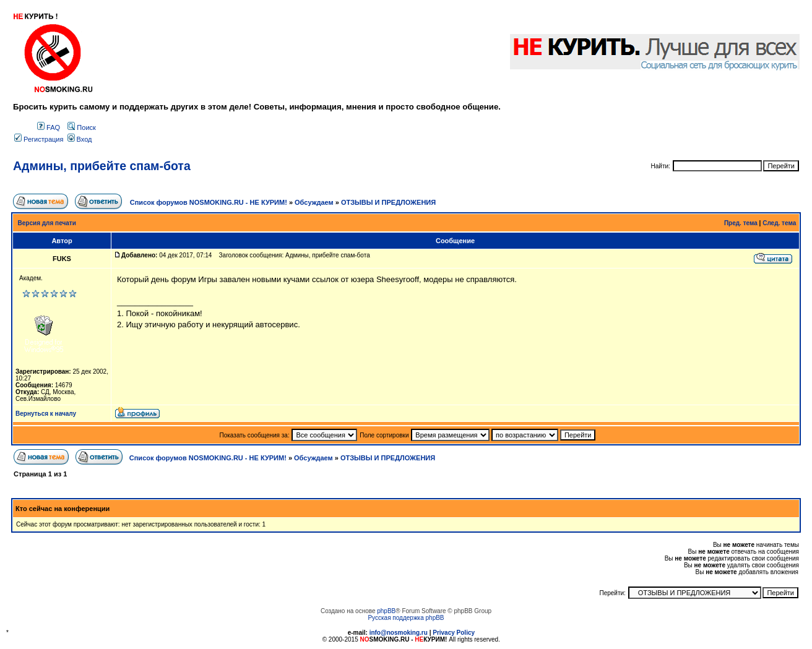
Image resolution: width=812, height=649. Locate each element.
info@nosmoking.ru (399, 633)
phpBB (386, 611)
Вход (80, 139)
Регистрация (39, 139)
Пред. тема (741, 223)
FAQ (49, 127)
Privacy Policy (454, 633)
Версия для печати (47, 223)
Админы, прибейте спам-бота (102, 166)
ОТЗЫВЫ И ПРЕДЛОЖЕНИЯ (388, 202)
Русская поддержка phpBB (406, 618)
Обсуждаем (314, 202)
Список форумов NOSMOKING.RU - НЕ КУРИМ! (209, 202)
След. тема (779, 223)
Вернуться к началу (46, 414)
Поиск (82, 127)
